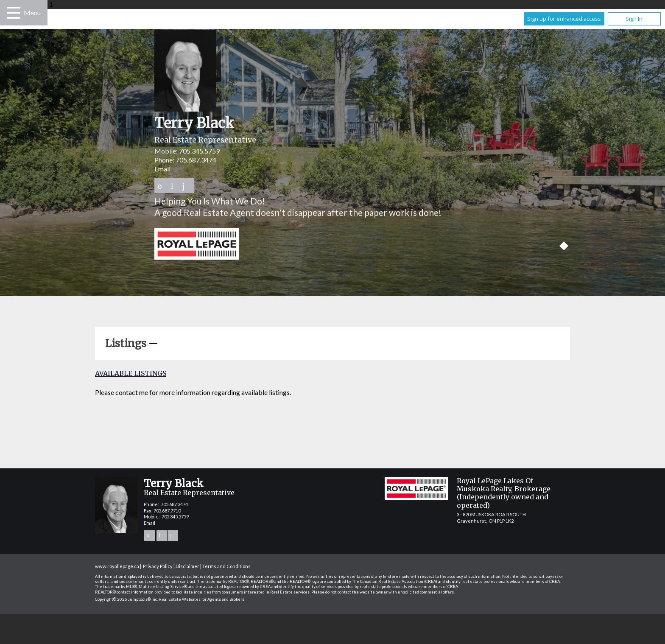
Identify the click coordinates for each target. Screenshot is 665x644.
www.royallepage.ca (117, 566)
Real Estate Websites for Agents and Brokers (201, 599)
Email (162, 169)
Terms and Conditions (226, 566)
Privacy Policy (158, 566)
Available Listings (131, 373)
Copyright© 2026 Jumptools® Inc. (126, 599)
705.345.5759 (199, 151)
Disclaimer (187, 566)
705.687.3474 (196, 160)
